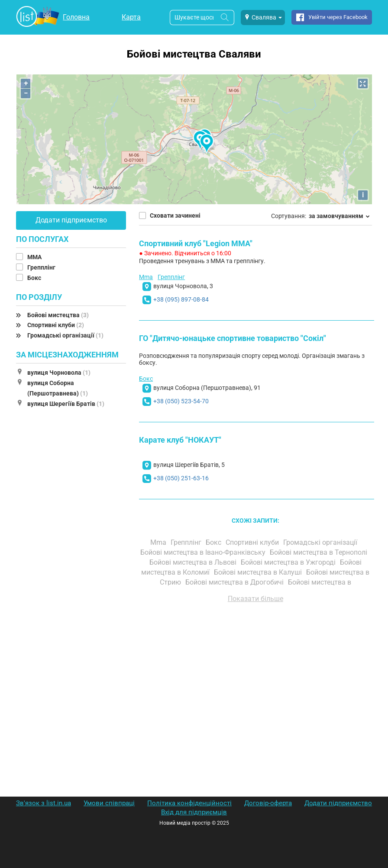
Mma (146, 277)
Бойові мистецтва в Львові (194, 562)
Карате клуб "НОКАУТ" (180, 440)
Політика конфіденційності (189, 803)
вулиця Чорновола (59, 373)
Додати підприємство (71, 220)
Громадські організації (65, 335)
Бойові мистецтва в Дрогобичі (235, 582)
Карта (131, 17)
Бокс (35, 278)
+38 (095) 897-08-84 (181, 299)
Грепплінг (42, 267)
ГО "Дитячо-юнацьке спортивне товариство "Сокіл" (233, 338)
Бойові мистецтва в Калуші (259, 572)
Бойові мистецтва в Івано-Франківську (204, 552)
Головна (76, 17)
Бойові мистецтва (58, 315)
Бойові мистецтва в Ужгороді (289, 562)
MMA (35, 257)
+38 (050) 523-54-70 (181, 401)
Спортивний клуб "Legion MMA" (196, 243)
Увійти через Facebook (338, 17)
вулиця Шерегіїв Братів (66, 404)
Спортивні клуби (56, 325)
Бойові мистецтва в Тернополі (319, 552)
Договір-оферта (268, 803)
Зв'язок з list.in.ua (44, 803)
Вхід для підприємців (194, 812)
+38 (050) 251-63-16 (181, 478)
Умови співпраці (109, 803)
